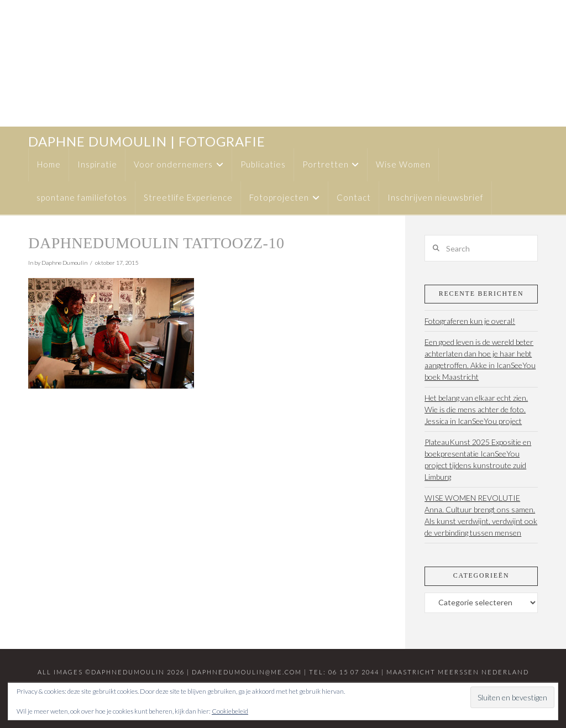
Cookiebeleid (230, 711)
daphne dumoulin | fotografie (147, 142)
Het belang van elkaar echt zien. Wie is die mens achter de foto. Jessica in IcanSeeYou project (476, 409)
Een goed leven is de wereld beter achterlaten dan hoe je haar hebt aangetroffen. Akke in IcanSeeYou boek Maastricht (480, 359)
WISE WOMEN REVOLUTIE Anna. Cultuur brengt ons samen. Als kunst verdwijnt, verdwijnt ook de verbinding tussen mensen (481, 515)
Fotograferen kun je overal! (470, 321)
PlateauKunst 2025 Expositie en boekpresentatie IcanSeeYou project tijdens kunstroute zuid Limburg (478, 459)
